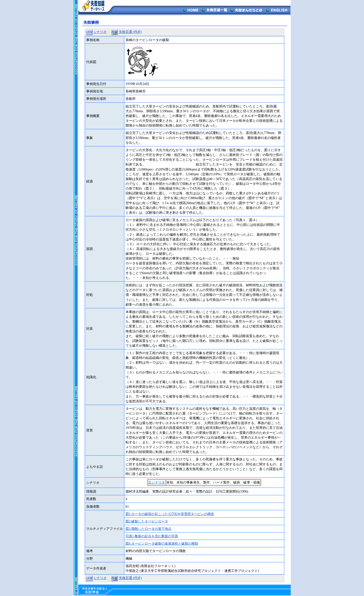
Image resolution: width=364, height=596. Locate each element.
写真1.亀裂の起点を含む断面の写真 (152, 536)
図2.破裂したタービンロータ (147, 521)
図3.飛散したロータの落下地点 (149, 529)
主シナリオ (157, 482)
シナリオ (100, 32)
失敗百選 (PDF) (130, 32)
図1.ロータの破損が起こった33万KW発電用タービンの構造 (170, 514)
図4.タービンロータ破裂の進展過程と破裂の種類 (162, 543)
